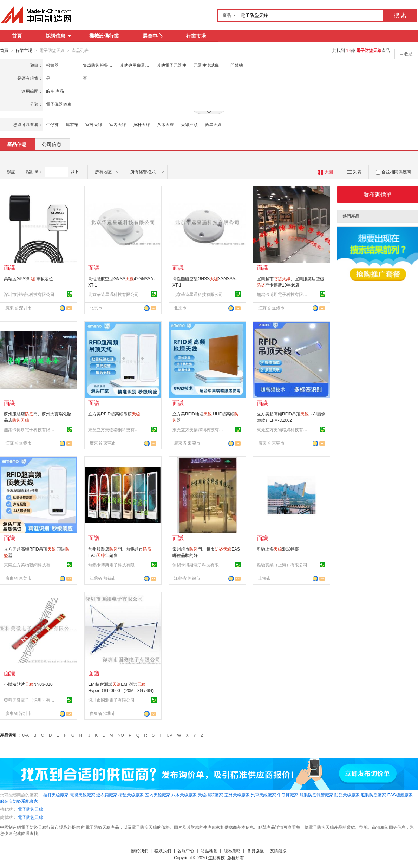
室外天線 (94, 124)
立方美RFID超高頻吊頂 (114, 414)
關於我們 (140, 850)
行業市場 (196, 36)
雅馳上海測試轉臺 (278, 549)
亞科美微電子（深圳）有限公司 (30, 700)
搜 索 (400, 15)
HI (81, 735)
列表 (354, 172)
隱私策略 (232, 850)
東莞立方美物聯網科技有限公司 (115, 429)
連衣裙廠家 (107, 795)
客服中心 (186, 850)
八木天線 (165, 124)
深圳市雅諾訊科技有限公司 (29, 294)
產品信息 (17, 144)
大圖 (325, 172)
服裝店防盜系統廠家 (19, 801)
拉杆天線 (142, 124)
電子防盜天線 (31, 809)
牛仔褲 (52, 124)
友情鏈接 (278, 850)
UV (169, 735)
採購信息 (58, 36)
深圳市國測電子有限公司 (111, 700)
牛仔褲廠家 (288, 795)
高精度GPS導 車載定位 (28, 278)
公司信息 (52, 144)
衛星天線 (213, 124)
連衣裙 (72, 124)
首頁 (17, 36)
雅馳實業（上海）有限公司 (282, 565)
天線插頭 (189, 124)
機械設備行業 (104, 36)
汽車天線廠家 (263, 795)
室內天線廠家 (158, 795)
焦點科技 (216, 857)
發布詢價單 (378, 194)
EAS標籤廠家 (400, 795)
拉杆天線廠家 (56, 795)
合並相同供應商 (393, 172)
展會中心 (152, 36)
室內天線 (118, 124)
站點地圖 (209, 850)
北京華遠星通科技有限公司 (113, 294)
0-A (25, 735)
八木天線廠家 (184, 795)
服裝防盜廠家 (373, 795)
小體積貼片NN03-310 (28, 684)
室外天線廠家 (237, 795)
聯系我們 (163, 850)
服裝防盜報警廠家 (316, 795)
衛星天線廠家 (131, 795)
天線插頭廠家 (210, 795)
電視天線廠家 (83, 795)
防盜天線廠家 (347, 795)
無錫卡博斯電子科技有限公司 (283, 294)
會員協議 (255, 850)
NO (121, 735)
